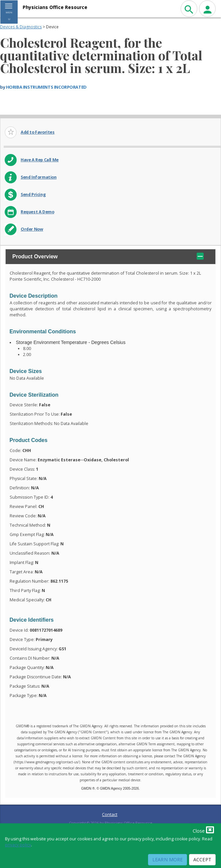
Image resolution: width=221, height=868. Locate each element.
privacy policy (18, 845)
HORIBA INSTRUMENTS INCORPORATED (46, 87)
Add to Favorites (38, 132)
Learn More (167, 859)
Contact (110, 814)
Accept (202, 859)
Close (203, 830)
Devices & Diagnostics (21, 27)
